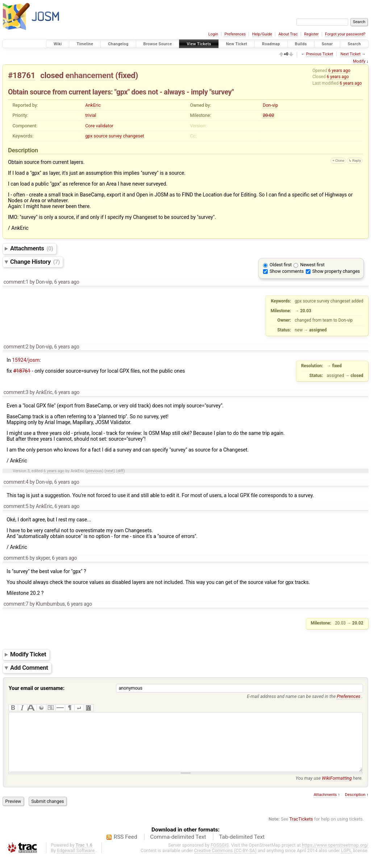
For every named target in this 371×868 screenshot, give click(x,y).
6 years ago (339, 71)
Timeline (85, 44)
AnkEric (93, 105)
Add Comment (29, 668)
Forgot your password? (345, 34)
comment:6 (16, 558)
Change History (35, 262)
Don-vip (270, 105)
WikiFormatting (337, 789)
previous (94, 471)
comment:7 (16, 604)
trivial (91, 115)
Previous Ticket (320, 54)
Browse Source (158, 44)
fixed (127, 75)
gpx (89, 136)
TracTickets (301, 830)
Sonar (327, 44)
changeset (133, 136)
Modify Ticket (28, 655)
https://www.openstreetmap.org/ (335, 856)
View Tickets (199, 44)
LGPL (346, 861)
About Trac (288, 34)
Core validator (99, 126)
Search (354, 44)
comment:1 (16, 282)
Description (355, 806)
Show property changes (336, 271)
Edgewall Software (76, 861)
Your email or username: (37, 688)
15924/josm (26, 360)
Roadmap (271, 44)
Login (213, 34)
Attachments (32, 248)
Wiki (58, 44)
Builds (301, 44)
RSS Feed (126, 848)
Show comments (287, 271)
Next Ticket (351, 54)
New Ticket (237, 44)
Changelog (118, 44)
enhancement (89, 75)
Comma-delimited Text (178, 848)
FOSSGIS (220, 856)
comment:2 (16, 347)
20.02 (268, 115)
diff (120, 471)
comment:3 (16, 392)
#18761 (22, 75)
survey (115, 136)
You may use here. (329, 789)
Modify (359, 61)
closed (52, 75)
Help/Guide (262, 34)
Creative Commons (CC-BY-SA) (226, 861)
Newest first (312, 265)
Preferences (235, 34)
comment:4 (16, 482)
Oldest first (281, 265)
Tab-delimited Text (242, 848)
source (101, 136)
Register (311, 34)
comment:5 (16, 506)
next (110, 471)
